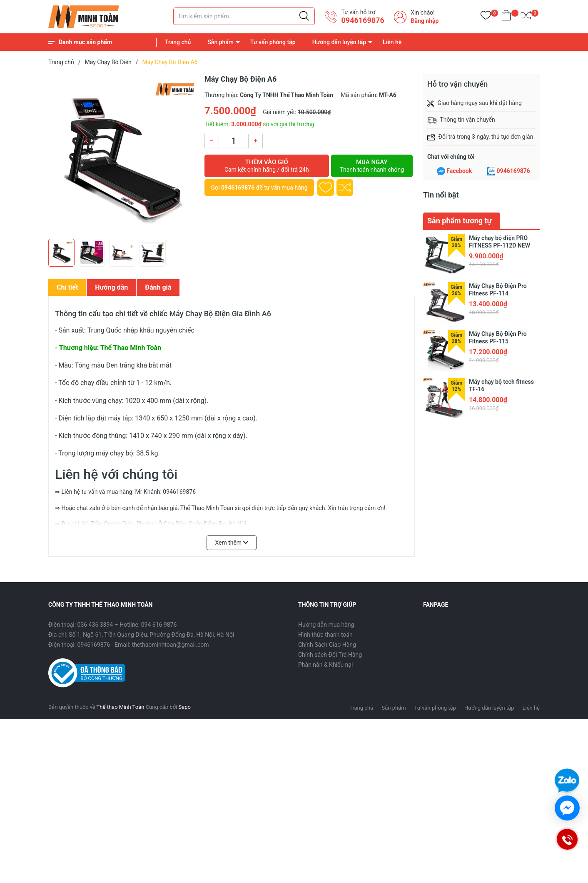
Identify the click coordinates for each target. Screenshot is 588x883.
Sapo (184, 707)
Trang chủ (178, 42)
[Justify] (304, 16)
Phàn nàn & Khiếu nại (325, 665)
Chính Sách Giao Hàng (327, 645)
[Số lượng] (234, 141)
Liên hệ (392, 42)
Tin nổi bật (441, 195)
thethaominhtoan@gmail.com (171, 645)
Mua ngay (372, 166)
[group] (122, 154)
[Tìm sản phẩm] (244, 16)
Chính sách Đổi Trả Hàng (330, 655)
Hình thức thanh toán (325, 635)
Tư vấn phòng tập (273, 42)
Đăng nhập (425, 21)
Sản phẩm (220, 42)
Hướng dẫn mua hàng (326, 625)
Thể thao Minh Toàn (121, 707)
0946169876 (363, 20)
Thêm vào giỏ (267, 166)
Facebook (459, 171)
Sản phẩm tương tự (460, 221)
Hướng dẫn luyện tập (339, 42)
